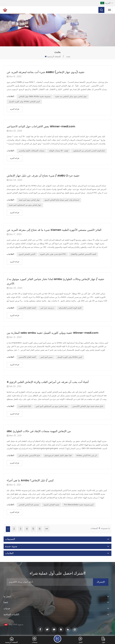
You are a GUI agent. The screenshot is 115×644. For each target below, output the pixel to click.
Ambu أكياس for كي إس (87, 456)
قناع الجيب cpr (25, 406)
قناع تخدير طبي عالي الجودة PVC (53, 254)
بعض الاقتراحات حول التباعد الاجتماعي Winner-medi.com (41, 127)
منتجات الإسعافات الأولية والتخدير (32, 151)
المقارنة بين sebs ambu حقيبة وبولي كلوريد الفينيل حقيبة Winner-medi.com (53, 333)
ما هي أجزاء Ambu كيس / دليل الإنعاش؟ (30, 480)
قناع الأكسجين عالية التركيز (29, 456)
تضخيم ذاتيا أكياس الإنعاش (29, 505)
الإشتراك (101, 582)
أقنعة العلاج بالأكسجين (27, 308)
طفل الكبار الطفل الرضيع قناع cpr (58, 456)
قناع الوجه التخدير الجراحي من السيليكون (89, 151)
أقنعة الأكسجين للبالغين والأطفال (83, 254)
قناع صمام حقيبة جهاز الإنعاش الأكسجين (88, 406)
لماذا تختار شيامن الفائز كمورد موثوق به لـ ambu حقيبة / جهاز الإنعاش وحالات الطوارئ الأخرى (55, 281)
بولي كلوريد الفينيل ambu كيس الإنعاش (24, 102)
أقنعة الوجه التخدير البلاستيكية (70, 308)
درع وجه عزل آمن (47, 308)
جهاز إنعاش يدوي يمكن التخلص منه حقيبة (71, 97)
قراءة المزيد (15, 109)
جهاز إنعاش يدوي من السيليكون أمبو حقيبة (25, 205)
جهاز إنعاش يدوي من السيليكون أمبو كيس (52, 406)
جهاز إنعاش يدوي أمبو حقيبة (29, 200)
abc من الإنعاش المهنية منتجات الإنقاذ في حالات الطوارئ (39, 431)
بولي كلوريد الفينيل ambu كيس (70, 357)
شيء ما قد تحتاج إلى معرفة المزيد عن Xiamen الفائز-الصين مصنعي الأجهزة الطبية (54, 230)
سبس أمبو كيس (46, 357)
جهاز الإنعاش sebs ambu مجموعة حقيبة (35, 97)
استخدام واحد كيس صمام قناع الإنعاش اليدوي (62, 200)
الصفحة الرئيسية (53, 57)
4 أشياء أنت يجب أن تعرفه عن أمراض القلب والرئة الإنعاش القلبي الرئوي (48, 382)
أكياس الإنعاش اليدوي (27, 254)
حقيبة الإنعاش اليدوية (51, 505)
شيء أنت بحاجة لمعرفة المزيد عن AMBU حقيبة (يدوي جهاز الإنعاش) (46, 72)
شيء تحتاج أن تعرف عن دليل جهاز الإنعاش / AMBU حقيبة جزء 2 (43, 176)
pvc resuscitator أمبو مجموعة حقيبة (79, 505)
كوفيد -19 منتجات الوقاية (59, 151)
